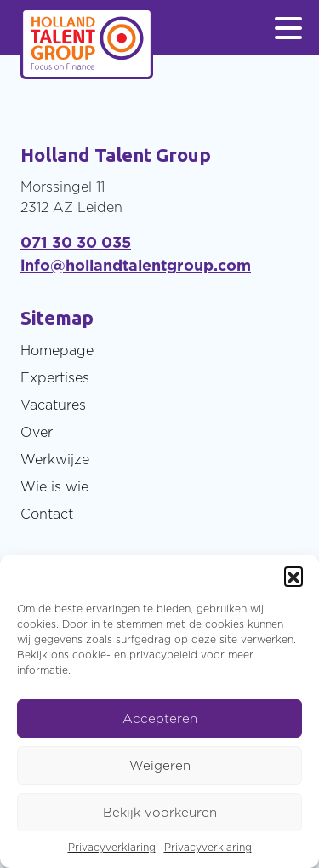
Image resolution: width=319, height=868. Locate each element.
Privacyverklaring (112, 847)
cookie (89, 655)
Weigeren (160, 765)
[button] (293, 576)
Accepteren (160, 719)
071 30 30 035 (76, 242)
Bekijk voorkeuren (160, 812)
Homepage (57, 350)
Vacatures (53, 405)
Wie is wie (54, 486)
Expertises (55, 377)
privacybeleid (163, 655)
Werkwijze (55, 459)
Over (37, 432)
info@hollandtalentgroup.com (136, 265)
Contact (47, 514)
